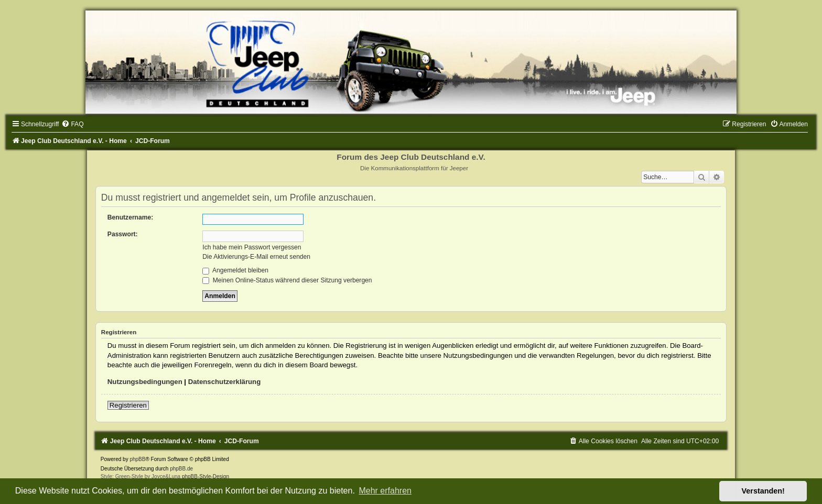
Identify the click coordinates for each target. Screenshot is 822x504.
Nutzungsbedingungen (145, 382)
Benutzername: (130, 217)
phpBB (137, 459)
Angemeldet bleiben (235, 270)
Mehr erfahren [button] (385, 491)
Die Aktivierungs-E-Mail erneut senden (256, 257)
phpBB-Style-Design (206, 476)
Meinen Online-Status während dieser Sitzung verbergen (287, 280)
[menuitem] (72, 124)
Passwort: (123, 234)
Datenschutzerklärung (225, 382)
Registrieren (128, 405)
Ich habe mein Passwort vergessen (252, 247)
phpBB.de (181, 469)
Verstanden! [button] (763, 491)
